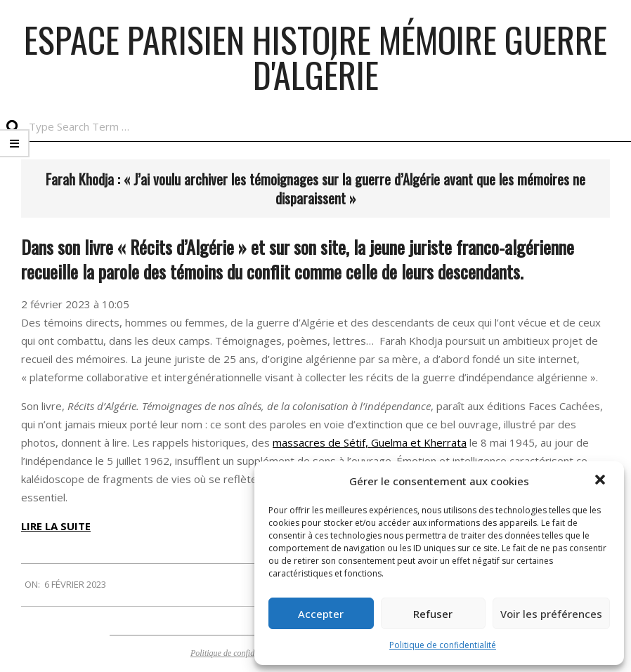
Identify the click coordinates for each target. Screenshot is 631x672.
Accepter (321, 614)
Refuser (433, 614)
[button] (601, 481)
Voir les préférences (551, 614)
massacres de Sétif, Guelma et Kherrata (370, 442)
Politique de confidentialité (443, 645)
